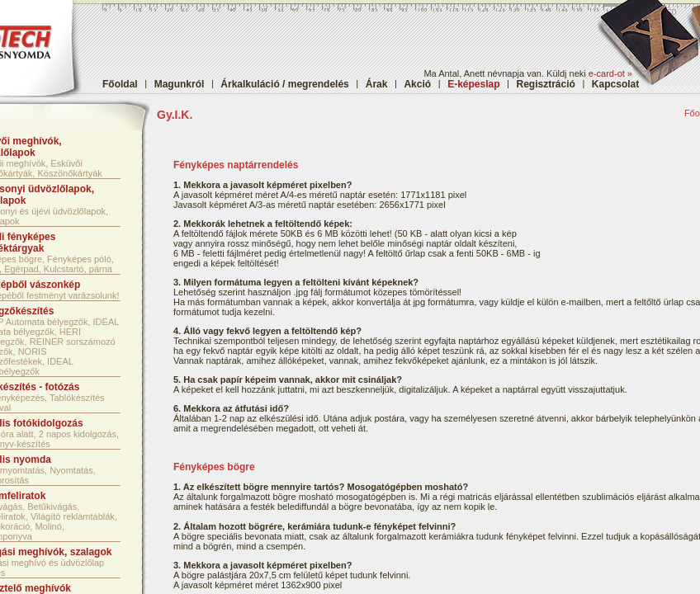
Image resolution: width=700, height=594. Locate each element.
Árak (377, 84)
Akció (417, 84)
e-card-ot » (610, 73)
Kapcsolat (615, 84)
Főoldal (120, 84)
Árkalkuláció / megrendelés (284, 84)
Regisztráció (546, 84)
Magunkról (180, 84)
